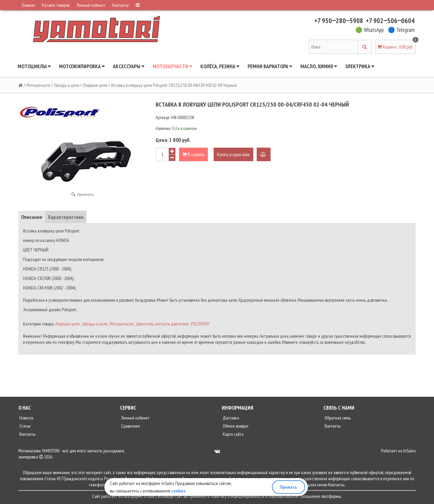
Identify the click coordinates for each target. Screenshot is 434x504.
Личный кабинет (91, 5)
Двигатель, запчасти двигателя (162, 324)
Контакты (120, 5)
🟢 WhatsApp (370, 30)
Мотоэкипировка (82, 66)
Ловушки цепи (95, 85)
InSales (409, 451)
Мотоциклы (34, 66)
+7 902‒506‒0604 (390, 21)
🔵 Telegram (401, 30)
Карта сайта (233, 434)
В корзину (193, 154)
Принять (289, 487)
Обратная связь (337, 418)
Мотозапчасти (172, 66)
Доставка (230, 418)
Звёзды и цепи (67, 85)
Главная (28, 5)
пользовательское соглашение (294, 496)
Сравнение (130, 426)
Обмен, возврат (235, 426)
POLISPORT (200, 324)
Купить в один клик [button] (233, 154)
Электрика (360, 66)
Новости (26, 418)
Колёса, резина (220, 66)
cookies (178, 491)
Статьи (24, 426)
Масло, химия (319, 66)
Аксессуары (129, 66)
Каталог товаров (56, 5)
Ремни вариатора (270, 66)
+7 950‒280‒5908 (339, 21)
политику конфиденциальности (238, 496)
